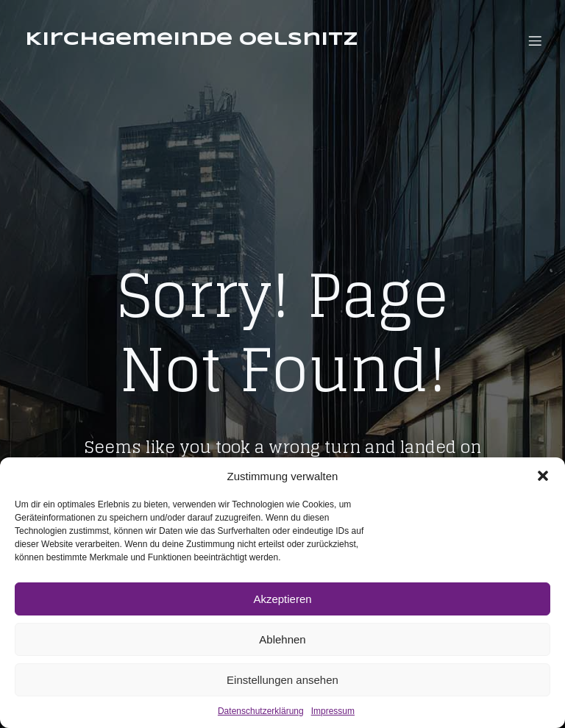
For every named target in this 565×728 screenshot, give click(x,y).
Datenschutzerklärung (261, 711)
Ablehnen (282, 639)
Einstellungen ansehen (282, 680)
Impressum (333, 711)
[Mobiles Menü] (535, 40)
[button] (543, 476)
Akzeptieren (282, 599)
